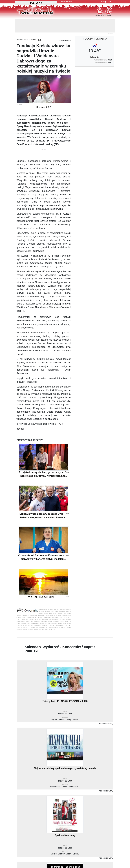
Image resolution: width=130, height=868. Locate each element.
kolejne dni (95, 57)
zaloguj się (106, 2)
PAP (40, 40)
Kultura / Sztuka (30, 39)
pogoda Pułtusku (95, 39)
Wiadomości (66, 2)
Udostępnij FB (44, 107)
